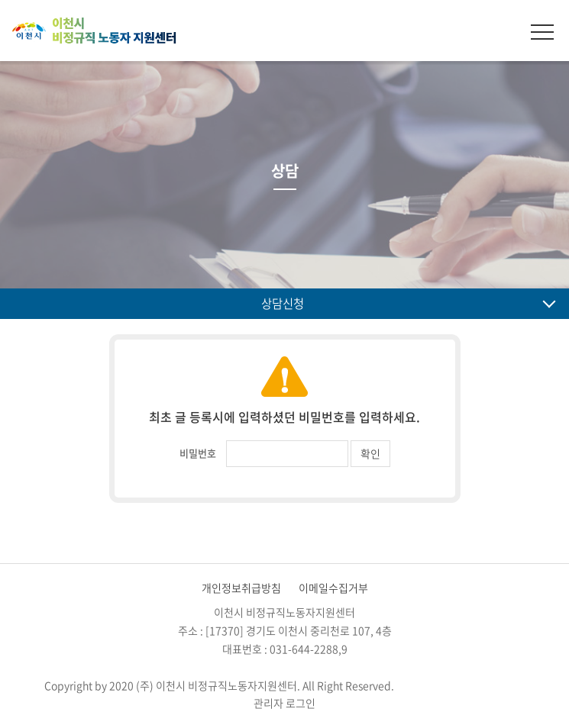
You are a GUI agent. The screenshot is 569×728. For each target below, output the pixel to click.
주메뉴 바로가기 (0, 0)
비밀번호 (198, 453)
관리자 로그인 (284, 703)
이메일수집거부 (333, 588)
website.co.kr (492, 685)
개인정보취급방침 (241, 588)
